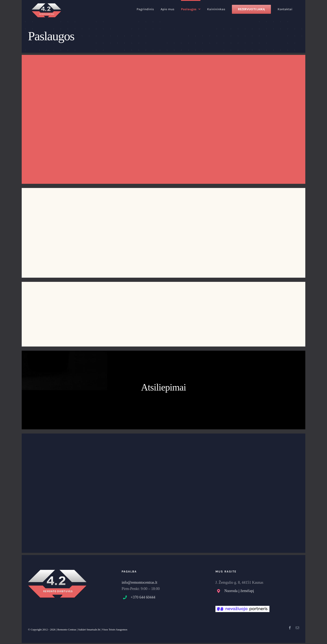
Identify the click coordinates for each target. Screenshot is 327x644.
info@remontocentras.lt (139, 582)
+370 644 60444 (143, 597)
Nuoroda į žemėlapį (239, 591)
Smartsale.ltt (93, 630)
